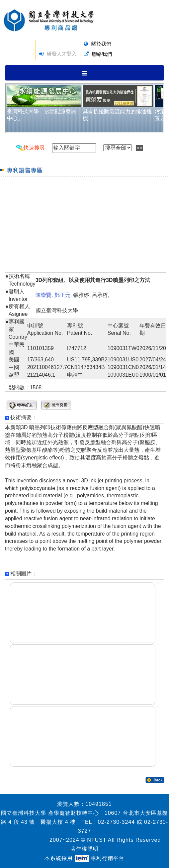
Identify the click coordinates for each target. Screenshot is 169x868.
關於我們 (101, 44)
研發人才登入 (62, 54)
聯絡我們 (102, 54)
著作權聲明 (84, 849)
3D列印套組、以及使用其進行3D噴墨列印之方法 (93, 280)
